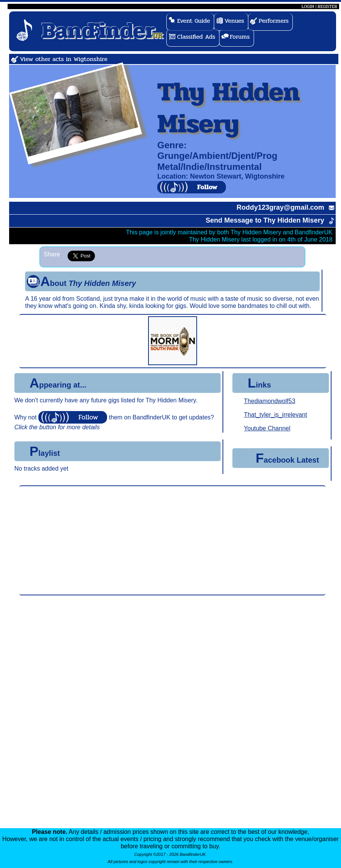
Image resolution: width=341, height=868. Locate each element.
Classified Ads (196, 37)
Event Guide (193, 21)
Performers (274, 21)
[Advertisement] (172, 540)
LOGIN (308, 6)
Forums (240, 37)
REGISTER (327, 6)
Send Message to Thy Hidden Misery (265, 220)
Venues (234, 21)
